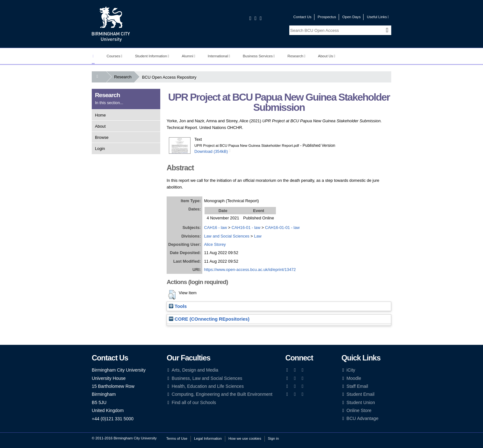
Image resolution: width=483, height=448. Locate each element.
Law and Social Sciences (227, 236)
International (219, 56)
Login (100, 149)
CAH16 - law (215, 228)
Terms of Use (177, 438)
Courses (114, 56)
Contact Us (303, 17)
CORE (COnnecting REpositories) (209, 319)
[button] (172, 295)
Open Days (351, 17)
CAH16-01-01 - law (282, 228)
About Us (327, 56)
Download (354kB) (211, 151)
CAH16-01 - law (246, 228)
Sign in (273, 438)
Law (258, 236)
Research (296, 56)
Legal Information (208, 438)
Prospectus (327, 17)
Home (100, 115)
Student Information (152, 56)
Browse (102, 137)
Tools (178, 306)
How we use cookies (245, 438)
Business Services (259, 56)
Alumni (189, 56)
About (100, 126)
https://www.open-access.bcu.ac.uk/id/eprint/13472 (250, 270)
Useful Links (378, 17)
